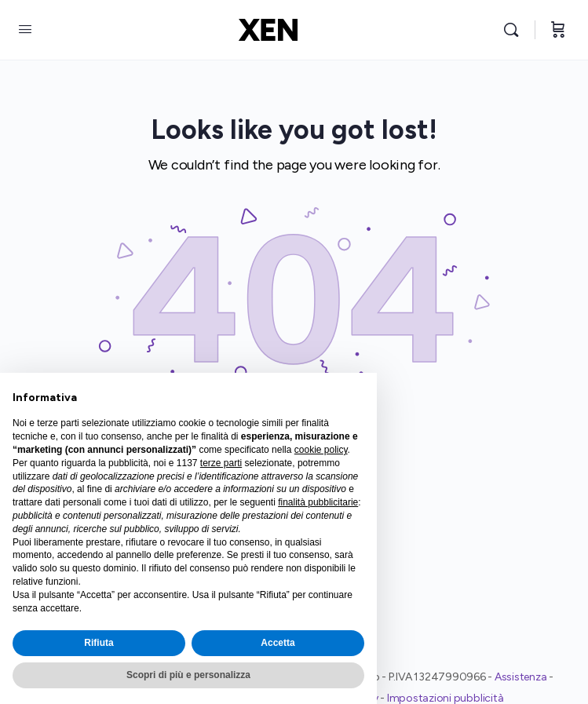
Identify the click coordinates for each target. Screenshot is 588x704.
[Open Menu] (25, 29)
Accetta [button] (278, 643)
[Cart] (558, 30)
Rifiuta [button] (99, 643)
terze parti (221, 463)
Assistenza (521, 677)
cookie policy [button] (321, 450)
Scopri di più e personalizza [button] (188, 675)
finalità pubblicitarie (318, 502)
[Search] (515, 30)
